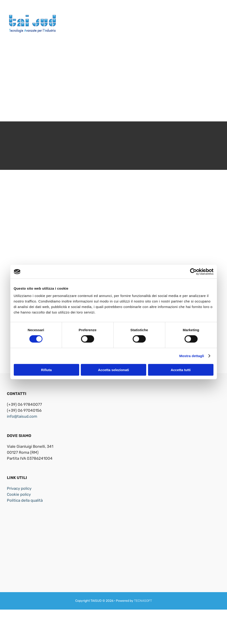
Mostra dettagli (192, 356)
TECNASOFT (143, 601)
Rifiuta (46, 370)
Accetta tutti (181, 370)
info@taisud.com (22, 416)
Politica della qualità (25, 500)
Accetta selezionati (113, 370)
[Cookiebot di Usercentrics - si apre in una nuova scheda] (193, 272)
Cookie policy (19, 494)
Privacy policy (19, 488)
